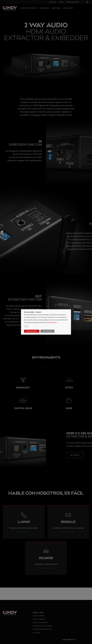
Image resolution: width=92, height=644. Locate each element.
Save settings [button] (47, 331)
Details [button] (26, 326)
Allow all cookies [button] (32, 331)
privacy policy (52, 322)
